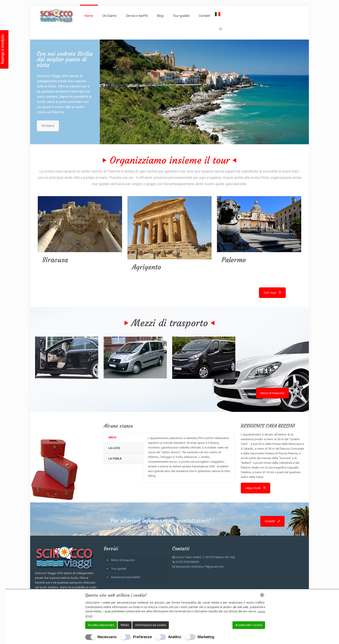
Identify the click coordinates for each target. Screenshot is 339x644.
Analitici (175, 637)
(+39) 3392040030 (187, 562)
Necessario (107, 637)
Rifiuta (125, 625)
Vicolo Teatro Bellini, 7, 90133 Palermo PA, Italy (205, 557)
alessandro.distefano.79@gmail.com (200, 567)
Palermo (234, 260)
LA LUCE (114, 448)
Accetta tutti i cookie (249, 625)
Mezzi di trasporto (123, 560)
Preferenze (142, 637)
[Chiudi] (262, 595)
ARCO (112, 437)
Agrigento (146, 267)
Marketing (206, 637)
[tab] (124, 438)
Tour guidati (119, 569)
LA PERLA (115, 459)
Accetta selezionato (101, 625)
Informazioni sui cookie (151, 625)
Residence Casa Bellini (126, 577)
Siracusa (55, 260)
